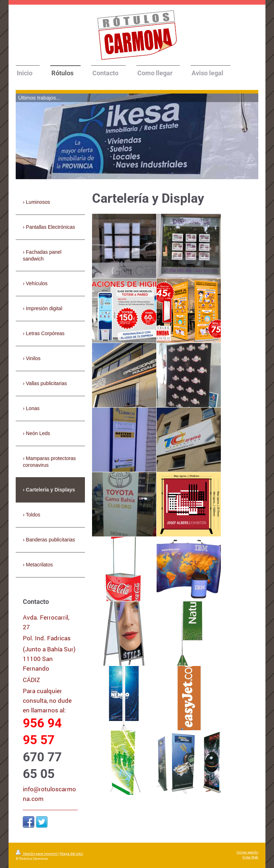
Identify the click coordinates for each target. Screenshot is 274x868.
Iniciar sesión (247, 852)
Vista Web (250, 857)
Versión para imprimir (37, 854)
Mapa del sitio (72, 854)
